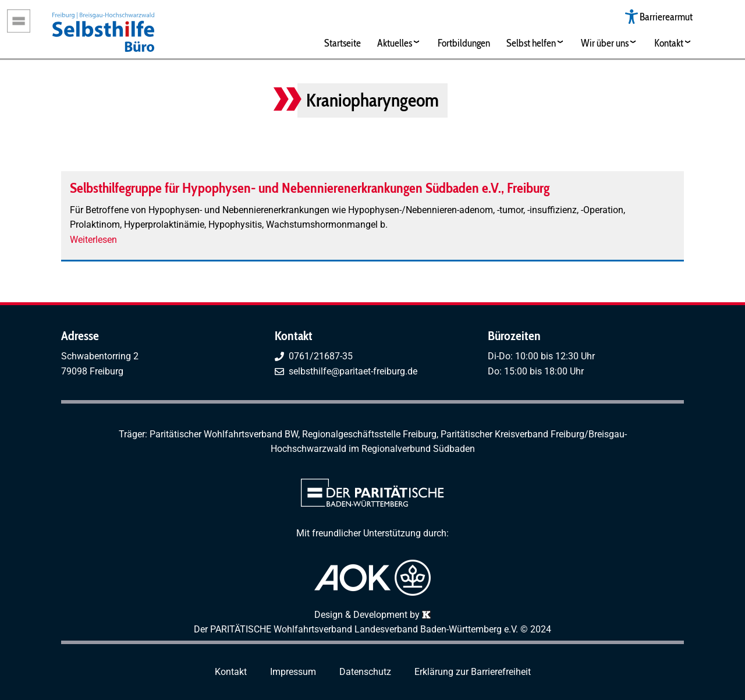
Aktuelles (395, 43)
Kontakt (669, 43)
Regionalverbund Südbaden (418, 449)
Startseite (343, 43)
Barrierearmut (666, 17)
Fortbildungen (464, 43)
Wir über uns (605, 43)
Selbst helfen (531, 43)
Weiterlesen (93, 240)
